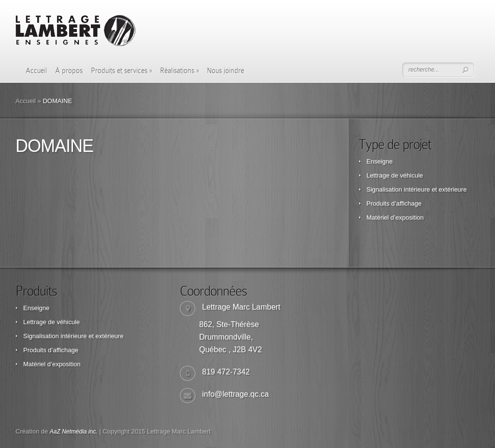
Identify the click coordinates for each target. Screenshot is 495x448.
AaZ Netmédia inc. (74, 432)
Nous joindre (226, 71)
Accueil (36, 71)
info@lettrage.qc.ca (235, 394)
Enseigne (379, 161)
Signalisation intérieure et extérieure (416, 189)
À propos (69, 71)
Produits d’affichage (394, 203)
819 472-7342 (226, 372)
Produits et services (121, 71)
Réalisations (179, 71)
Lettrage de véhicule (395, 175)
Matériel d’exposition (395, 217)
